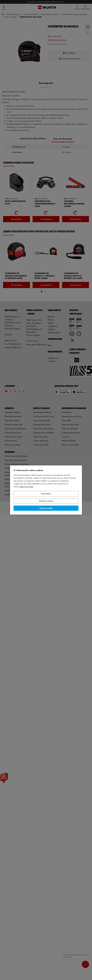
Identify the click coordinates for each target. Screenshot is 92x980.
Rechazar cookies (46, 501)
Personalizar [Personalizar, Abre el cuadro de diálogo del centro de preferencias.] (46, 494)
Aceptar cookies (46, 508)
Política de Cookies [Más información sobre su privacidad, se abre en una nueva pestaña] (26, 487)
